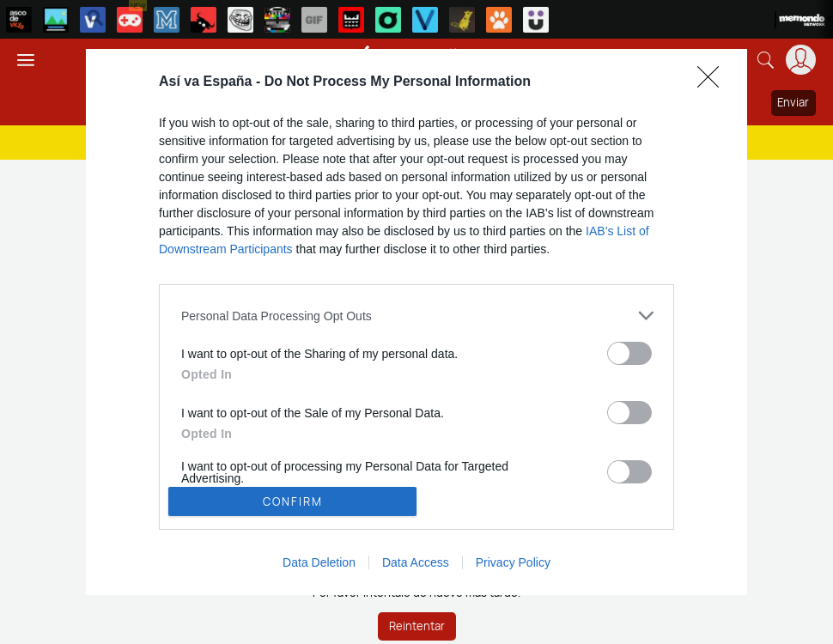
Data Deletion (319, 562)
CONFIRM (293, 501)
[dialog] (416, 322)
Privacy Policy (513, 562)
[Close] (714, 82)
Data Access (416, 562)
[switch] (629, 353)
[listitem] (416, 316)
